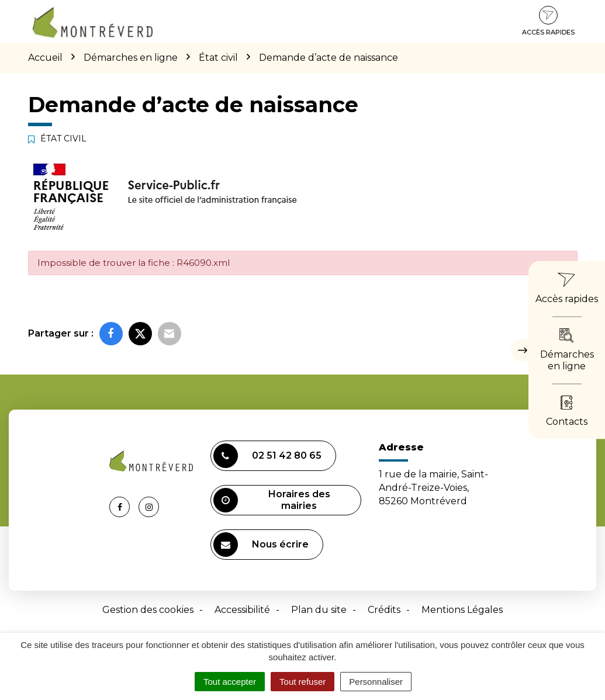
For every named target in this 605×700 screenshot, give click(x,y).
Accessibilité (242, 610)
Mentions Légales (462, 610)
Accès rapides (548, 21)
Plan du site (319, 610)
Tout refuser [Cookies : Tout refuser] (302, 682)
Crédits (384, 610)
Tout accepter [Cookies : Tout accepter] (230, 682)
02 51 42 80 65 (267, 456)
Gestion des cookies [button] (148, 610)
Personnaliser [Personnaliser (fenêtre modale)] (376, 682)
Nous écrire (261, 545)
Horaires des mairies (272, 500)
